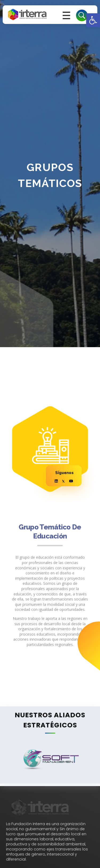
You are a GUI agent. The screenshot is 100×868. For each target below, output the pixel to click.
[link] (93, 20)
